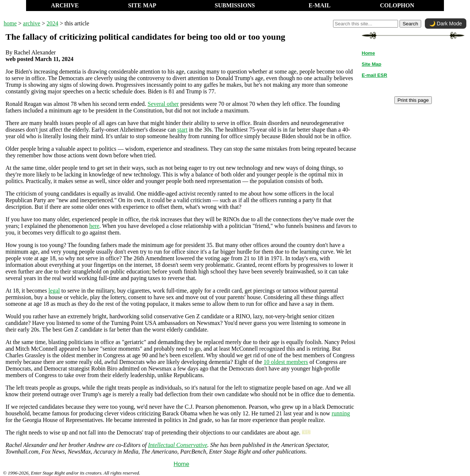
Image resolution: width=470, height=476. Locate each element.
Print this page (413, 100)
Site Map (371, 64)
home (10, 23)
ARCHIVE (65, 5)
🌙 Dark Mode (446, 24)
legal (54, 291)
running (341, 413)
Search (410, 24)
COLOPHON (397, 5)
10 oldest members (286, 362)
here (94, 226)
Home (182, 464)
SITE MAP (142, 5)
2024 (53, 23)
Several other (163, 104)
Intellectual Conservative (178, 445)
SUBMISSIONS (235, 5)
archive (32, 23)
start (182, 130)
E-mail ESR (374, 75)
